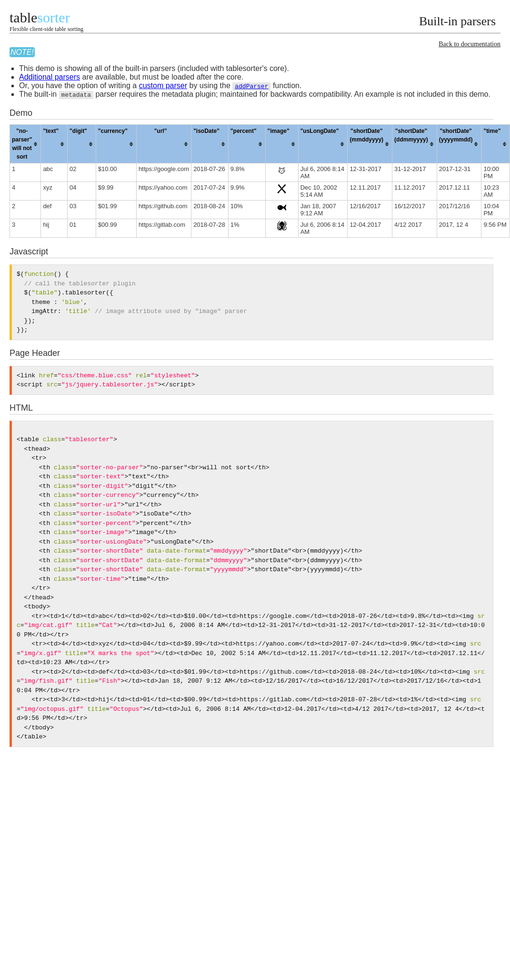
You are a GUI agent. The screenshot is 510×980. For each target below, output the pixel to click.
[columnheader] (25, 144)
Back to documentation (470, 44)
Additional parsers (50, 77)
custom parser (163, 86)
